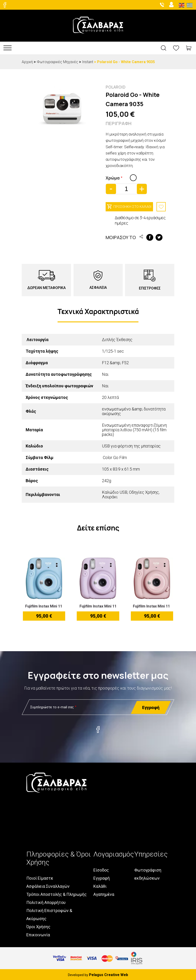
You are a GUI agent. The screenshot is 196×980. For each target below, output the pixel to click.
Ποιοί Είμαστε (40, 877)
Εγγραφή (102, 877)
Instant (88, 62)
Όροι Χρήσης (38, 926)
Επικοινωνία (38, 934)
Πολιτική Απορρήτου (46, 901)
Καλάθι (100, 885)
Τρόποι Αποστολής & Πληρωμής (57, 893)
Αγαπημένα (104, 893)
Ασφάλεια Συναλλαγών (48, 885)
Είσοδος (101, 869)
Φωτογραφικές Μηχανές (57, 62)
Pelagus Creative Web (109, 974)
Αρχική (27, 62)
